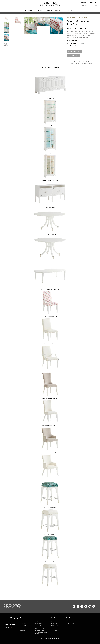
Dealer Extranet (70, 624)
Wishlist (93, 3)
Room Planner (24, 629)
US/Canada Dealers (71, 620)
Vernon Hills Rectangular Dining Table (50, 289)
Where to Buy (86, 61)
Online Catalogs (24, 620)
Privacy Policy (39, 624)
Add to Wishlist (75, 51)
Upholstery (53, 622)
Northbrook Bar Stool (50, 562)
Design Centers (24, 625)
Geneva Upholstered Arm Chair (50, 453)
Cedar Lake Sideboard (50, 208)
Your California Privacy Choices (41, 633)
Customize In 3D (74, 56)
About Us (38, 620)
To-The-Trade (23, 624)
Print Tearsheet (77, 61)
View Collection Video (86, 64)
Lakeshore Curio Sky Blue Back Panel (50, 153)
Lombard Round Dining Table (50, 262)
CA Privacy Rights (40, 629)
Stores (83, 3)
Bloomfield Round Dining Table (50, 235)
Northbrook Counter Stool (50, 507)
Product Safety (39, 627)
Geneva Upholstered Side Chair (50, 398)
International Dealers (71, 622)
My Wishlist (23, 630)
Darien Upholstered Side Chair (50, 317)
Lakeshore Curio (50, 126)
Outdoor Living (54, 624)
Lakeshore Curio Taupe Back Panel (50, 180)
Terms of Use (39, 625)
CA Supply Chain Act (40, 630)
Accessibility (54, 630)
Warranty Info (54, 625)
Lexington (82, 18)
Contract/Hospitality (25, 627)
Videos (22, 622)
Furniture (53, 620)
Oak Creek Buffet (50, 99)
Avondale (10, 13)
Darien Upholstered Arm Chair (21, 13)
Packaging (53, 629)
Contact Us (38, 622)
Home (5, 13)
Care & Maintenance (56, 627)
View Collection (75, 64)
